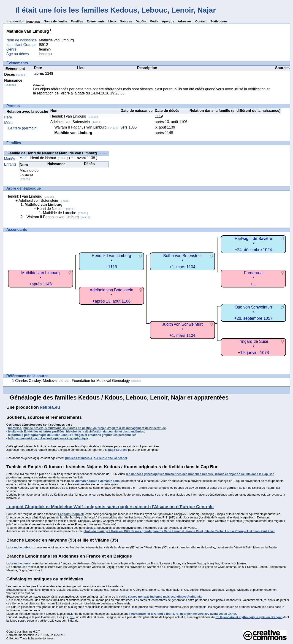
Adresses (185, 21)
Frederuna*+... (253, 278)
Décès (15, 74)
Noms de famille (55, 21)
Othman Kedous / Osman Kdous (97, 481)
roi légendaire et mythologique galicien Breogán (249, 617)
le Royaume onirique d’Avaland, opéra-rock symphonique (48, 438)
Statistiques (219, 21)
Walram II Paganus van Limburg (86, 127)
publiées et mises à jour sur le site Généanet (96, 458)
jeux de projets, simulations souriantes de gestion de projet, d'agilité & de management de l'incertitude (94, 428)
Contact (201, 21)
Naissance (13, 82)
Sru (72, 617)
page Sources (118, 450)
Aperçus (168, 21)
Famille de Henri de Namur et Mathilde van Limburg (58, 153)
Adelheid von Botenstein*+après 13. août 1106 (111, 296)
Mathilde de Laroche (29, 175)
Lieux (112, 21)
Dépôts (141, 21)
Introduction (16, 21)
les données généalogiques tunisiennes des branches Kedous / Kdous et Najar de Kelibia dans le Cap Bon (200, 474)
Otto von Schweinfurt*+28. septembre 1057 (253, 313)
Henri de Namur (49, 158)
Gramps (27, 632)
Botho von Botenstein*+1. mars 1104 (182, 261)
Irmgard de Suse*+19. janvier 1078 (253, 347)
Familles (77, 21)
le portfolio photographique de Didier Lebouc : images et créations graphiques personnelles (72, 435)
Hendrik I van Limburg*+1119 (111, 261)
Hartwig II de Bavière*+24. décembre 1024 (253, 244)
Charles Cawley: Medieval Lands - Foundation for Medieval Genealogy (78, 381)
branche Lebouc (22, 547)
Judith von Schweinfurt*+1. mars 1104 (182, 330)
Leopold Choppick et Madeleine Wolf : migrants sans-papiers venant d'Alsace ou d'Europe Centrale (110, 507)
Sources (126, 21)
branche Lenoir (21, 563)
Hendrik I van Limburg (74, 116)
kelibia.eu (50, 407)
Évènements (96, 21)
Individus (33, 22)
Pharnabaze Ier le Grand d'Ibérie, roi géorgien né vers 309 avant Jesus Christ (183, 614)
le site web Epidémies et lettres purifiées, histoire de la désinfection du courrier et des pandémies (76, 431)
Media (154, 21)
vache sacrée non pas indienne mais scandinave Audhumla (160, 597)
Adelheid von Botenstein (76, 122)
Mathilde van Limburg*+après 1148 (41, 278)
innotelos (15, 428)
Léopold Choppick (71, 514)
